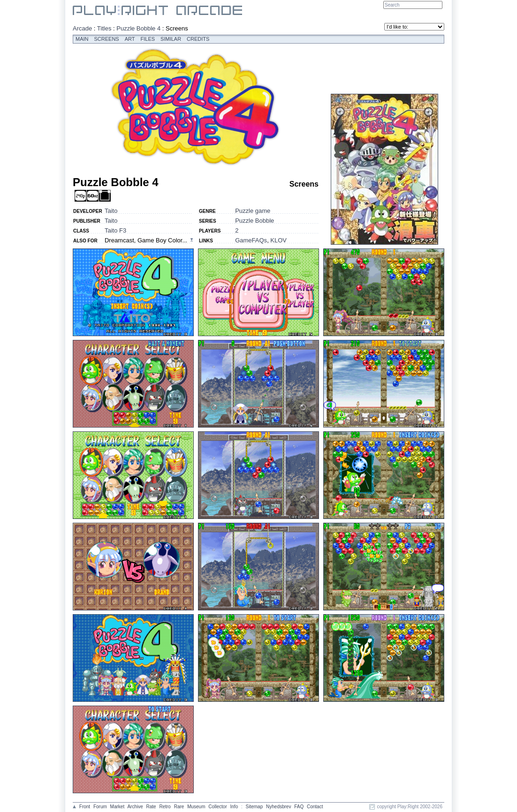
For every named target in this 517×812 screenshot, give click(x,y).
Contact (315, 807)
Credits (198, 39)
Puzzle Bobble (255, 221)
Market (118, 807)
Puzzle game (253, 211)
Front (85, 807)
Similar (171, 39)
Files (148, 39)
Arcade (82, 28)
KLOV (278, 240)
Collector (217, 807)
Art (130, 39)
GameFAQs (251, 240)
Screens (107, 39)
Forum (100, 807)
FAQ (299, 807)
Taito (111, 211)
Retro (165, 807)
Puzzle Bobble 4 (138, 28)
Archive (135, 807)
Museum (196, 807)
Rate (151, 807)
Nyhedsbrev (278, 807)
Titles (104, 28)
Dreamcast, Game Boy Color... (146, 240)
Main (82, 39)
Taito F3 (115, 230)
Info (234, 807)
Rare (179, 807)
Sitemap (255, 807)
